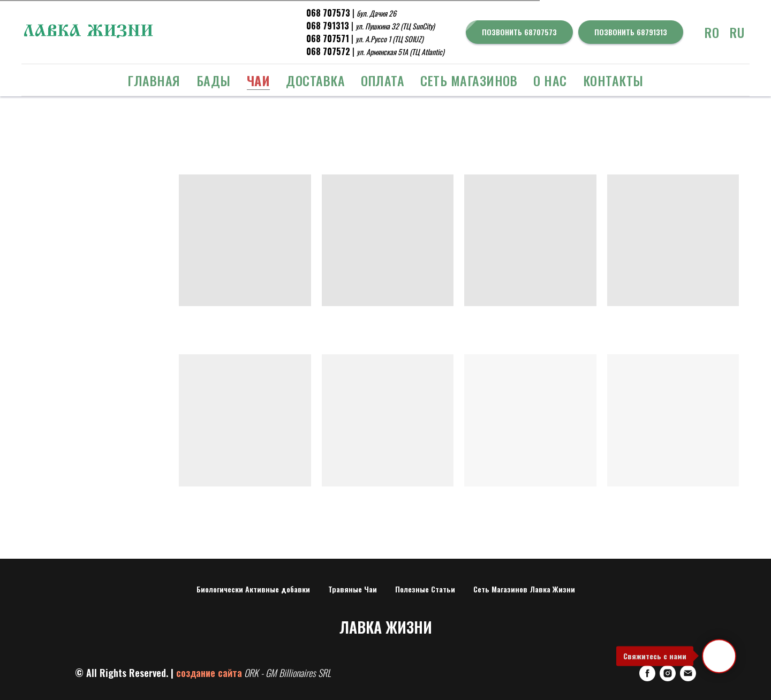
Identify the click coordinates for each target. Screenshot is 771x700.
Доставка (315, 80)
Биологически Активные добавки (253, 589)
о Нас (550, 80)
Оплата (383, 80)
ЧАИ (259, 80)
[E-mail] (688, 673)
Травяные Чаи (353, 589)
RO (712, 32)
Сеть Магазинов (469, 80)
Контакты (613, 80)
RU (737, 32)
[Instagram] (668, 673)
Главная (154, 80)
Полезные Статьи (425, 589)
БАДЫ (214, 80)
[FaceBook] (647, 673)
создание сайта (209, 673)
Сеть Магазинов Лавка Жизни (524, 589)
